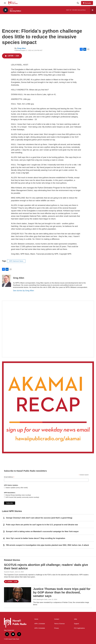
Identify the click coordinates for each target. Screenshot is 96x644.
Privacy (56, 628)
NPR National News (16, 261)
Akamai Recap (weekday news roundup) (18, 495)
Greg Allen (21, 48)
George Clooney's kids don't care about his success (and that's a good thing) (39, 518)
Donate (88, 3)
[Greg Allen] (7, 281)
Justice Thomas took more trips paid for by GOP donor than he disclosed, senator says (62, 592)
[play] (6, 10)
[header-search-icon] (78, 3)
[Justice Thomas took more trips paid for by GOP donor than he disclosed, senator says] (18, 595)
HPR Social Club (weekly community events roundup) (22, 497)
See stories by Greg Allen (24, 290)
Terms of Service (59, 624)
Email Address (9, 477)
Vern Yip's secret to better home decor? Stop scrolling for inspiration (36, 538)
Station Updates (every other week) (17, 488)
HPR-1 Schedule (40, 624)
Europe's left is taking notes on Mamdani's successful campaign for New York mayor (42, 531)
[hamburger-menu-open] (5, 3)
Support (76, 624)
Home (36, 619)
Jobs (76, 619)
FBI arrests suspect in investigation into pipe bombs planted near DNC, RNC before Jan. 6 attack (47, 545)
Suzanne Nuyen (9, 572)
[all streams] (93, 10)
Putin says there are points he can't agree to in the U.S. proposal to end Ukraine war (42, 525)
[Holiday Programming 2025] (48, 329)
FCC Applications (79, 628)
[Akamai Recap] (48, 407)
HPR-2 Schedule (40, 628)
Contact (57, 619)
